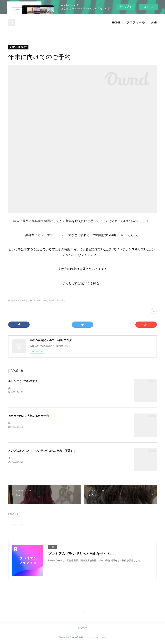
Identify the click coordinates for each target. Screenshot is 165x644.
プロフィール (136, 22)
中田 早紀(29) (44, 300)
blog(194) (32, 300)
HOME (116, 22)
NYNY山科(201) (58, 300)
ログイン (149, 7)
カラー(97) (22, 300)
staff (154, 22)
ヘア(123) (12, 300)
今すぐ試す (125, 7)
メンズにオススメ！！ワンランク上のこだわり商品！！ (42, 451)
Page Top (82, 613)
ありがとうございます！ (23, 381)
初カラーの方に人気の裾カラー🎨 (29, 416)
